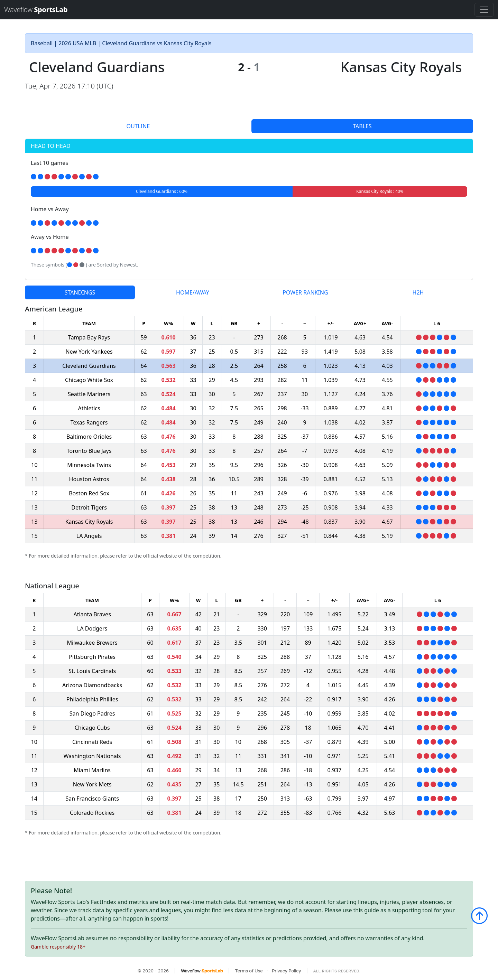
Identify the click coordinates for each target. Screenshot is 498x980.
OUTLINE (138, 126)
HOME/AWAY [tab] (193, 292)
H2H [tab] (418, 292)
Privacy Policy (286, 971)
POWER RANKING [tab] (305, 292)
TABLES (362, 126)
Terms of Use (249, 971)
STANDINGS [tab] (80, 292)
